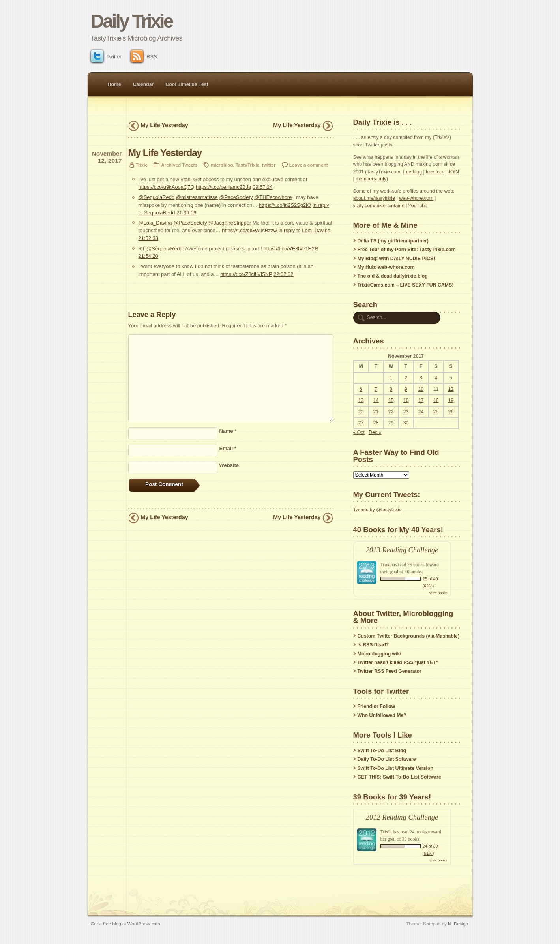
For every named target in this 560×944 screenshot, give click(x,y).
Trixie (142, 165)
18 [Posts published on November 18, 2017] (436, 400)
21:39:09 (186, 213)
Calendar (143, 84)
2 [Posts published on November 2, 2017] (406, 378)
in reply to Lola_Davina (304, 230)
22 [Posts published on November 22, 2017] (391, 412)
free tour (435, 172)
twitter (269, 165)
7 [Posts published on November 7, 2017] (376, 389)
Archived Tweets (179, 165)
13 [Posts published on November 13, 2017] (361, 400)
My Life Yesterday (165, 125)
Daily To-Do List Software (387, 759)
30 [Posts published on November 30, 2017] (406, 423)
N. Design (458, 924)
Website (229, 465)
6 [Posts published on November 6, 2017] (361, 389)
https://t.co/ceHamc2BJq (223, 187)
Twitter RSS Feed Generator (390, 671)
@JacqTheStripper (230, 223)
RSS (144, 57)
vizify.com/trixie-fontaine (379, 206)
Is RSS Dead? (373, 645)
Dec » (375, 432)
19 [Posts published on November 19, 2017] (451, 400)
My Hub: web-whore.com (386, 267)
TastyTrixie (247, 165)
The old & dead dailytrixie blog (393, 276)
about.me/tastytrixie (374, 198)
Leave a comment (309, 165)
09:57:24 (262, 187)
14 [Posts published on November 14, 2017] (376, 400)
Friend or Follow (376, 706)
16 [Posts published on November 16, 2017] (406, 400)
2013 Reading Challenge (402, 550)
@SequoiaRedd (157, 197)
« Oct (359, 432)
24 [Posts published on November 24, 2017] (421, 412)
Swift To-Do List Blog (382, 751)
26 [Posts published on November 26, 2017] (451, 412)
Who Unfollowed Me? (382, 715)
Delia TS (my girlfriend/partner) (393, 241)
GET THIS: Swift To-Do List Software (399, 777)
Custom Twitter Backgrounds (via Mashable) (409, 636)
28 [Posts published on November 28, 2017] (376, 423)
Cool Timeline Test (187, 84)
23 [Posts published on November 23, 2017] (406, 412)
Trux (385, 565)
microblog (222, 165)
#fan (185, 179)
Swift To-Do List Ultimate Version (395, 768)
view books (438, 593)
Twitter (106, 57)
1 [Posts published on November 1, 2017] (391, 378)
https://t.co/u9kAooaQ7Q (167, 187)
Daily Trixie (132, 21)
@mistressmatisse (197, 197)
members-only (371, 179)
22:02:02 (283, 274)
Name (228, 431)
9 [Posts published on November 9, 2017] (406, 389)
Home (114, 84)
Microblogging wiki (379, 654)
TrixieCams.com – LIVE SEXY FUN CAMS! (406, 285)
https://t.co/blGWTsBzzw (249, 230)
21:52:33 (148, 238)
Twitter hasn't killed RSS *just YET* (398, 662)
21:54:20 (148, 256)
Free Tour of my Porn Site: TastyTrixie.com (407, 250)
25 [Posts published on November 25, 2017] (436, 412)
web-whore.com (416, 198)
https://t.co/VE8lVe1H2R (291, 249)
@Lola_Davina (155, 223)
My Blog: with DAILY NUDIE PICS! (396, 259)
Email (228, 448)
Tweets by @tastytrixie (377, 510)
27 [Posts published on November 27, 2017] (361, 423)
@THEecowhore (273, 197)
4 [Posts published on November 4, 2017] (436, 378)
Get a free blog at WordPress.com (125, 924)
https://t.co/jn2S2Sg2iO (285, 205)
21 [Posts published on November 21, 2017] (376, 412)
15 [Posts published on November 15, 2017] (391, 400)
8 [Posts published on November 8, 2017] (391, 389)
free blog (412, 172)
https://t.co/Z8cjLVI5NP (246, 274)
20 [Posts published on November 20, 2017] (361, 412)
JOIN (453, 172)
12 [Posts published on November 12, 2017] (451, 389)
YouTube (418, 206)
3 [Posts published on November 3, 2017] (421, 378)
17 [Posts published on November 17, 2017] (421, 400)
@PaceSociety (236, 197)
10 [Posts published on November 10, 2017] (421, 389)
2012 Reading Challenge (402, 817)
